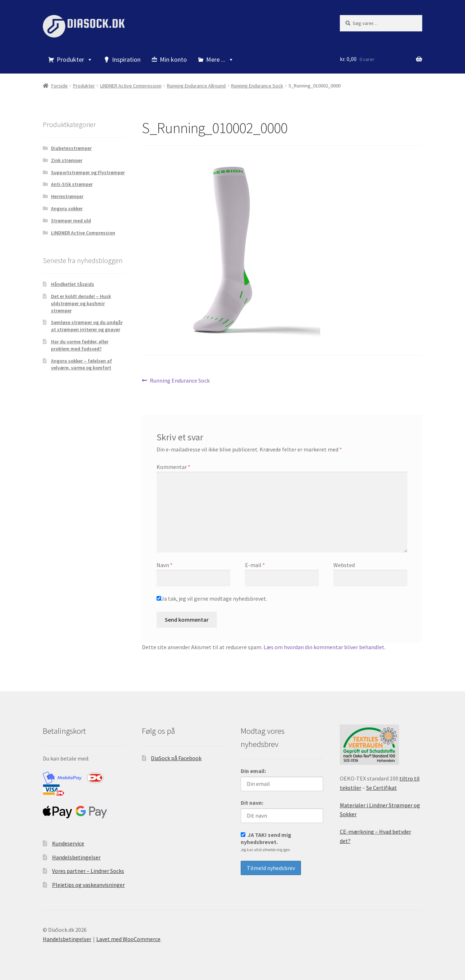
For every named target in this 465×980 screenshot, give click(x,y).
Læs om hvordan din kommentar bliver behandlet (324, 647)
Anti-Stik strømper (72, 184)
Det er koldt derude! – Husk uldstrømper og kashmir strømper (81, 303)
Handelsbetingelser (76, 857)
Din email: (253, 771)
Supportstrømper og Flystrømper (88, 172)
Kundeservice (68, 843)
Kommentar (173, 467)
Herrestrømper (67, 196)
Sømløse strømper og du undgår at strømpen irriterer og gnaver (87, 326)
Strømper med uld (71, 221)
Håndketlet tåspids (73, 284)
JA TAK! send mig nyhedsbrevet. (266, 842)
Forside (60, 86)
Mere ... (220, 59)
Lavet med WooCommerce (128, 939)
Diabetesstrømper (71, 148)
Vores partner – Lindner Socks (88, 871)
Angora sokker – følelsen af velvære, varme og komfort (81, 364)
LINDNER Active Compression (131, 86)
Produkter (75, 59)
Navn (165, 565)
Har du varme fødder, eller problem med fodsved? (80, 345)
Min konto (173, 59)
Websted (344, 565)
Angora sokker (67, 208)
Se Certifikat (382, 788)
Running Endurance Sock (257, 86)
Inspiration (126, 59)
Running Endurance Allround (196, 86)
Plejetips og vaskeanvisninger (88, 885)
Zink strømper (67, 160)
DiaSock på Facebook (176, 758)
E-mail (255, 565)
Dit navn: (252, 803)
